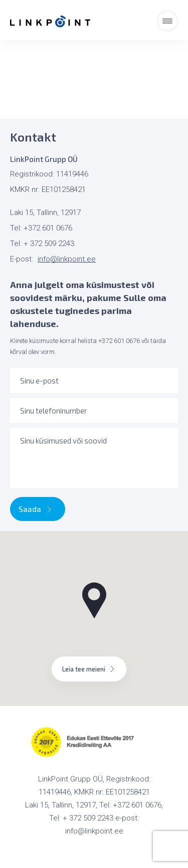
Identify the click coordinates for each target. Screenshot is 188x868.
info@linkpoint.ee (67, 259)
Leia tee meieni (89, 669)
